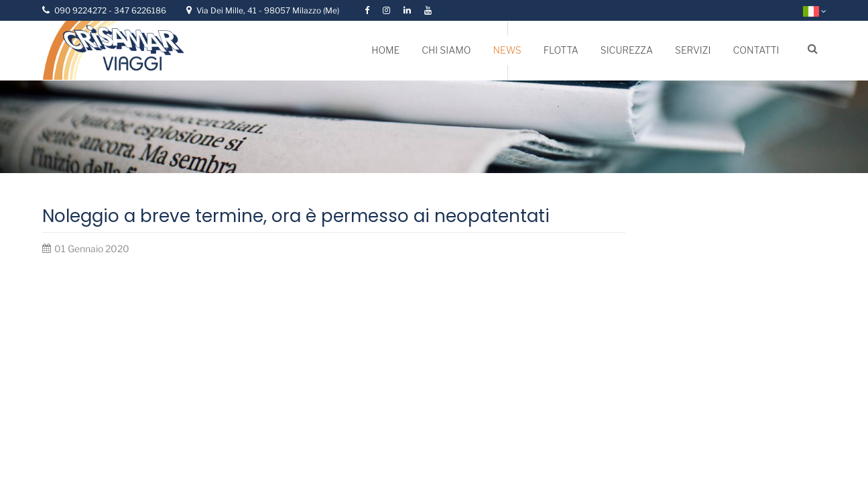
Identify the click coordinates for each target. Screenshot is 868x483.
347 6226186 (140, 10)
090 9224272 (81, 10)
